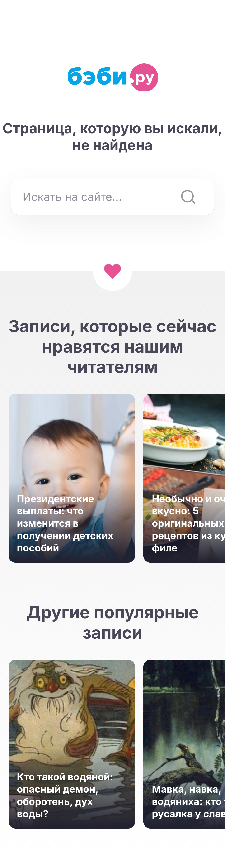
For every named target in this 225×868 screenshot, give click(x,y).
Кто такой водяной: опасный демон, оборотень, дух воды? (65, 795)
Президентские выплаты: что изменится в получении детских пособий (65, 523)
